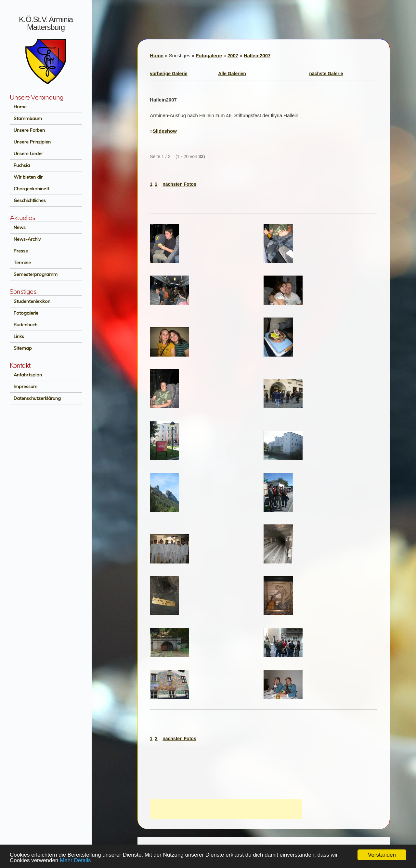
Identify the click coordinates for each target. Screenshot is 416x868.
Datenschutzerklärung (35, 398)
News (18, 227)
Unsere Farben (27, 130)
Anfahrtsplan (26, 375)
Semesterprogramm (34, 274)
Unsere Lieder (26, 154)
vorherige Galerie (169, 74)
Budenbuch (24, 325)
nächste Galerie (326, 74)
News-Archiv (25, 239)
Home (18, 107)
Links (17, 336)
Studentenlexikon (30, 301)
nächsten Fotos (179, 184)
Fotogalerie (24, 313)
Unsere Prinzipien (30, 142)
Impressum (24, 387)
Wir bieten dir (26, 177)
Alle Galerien (232, 74)
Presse (19, 251)
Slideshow (165, 131)
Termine (20, 263)
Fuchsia (20, 165)
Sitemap (21, 348)
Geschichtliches (28, 200)
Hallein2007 (257, 55)
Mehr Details (75, 860)
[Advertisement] (226, 809)
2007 (233, 55)
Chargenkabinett (30, 189)
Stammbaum (26, 118)
